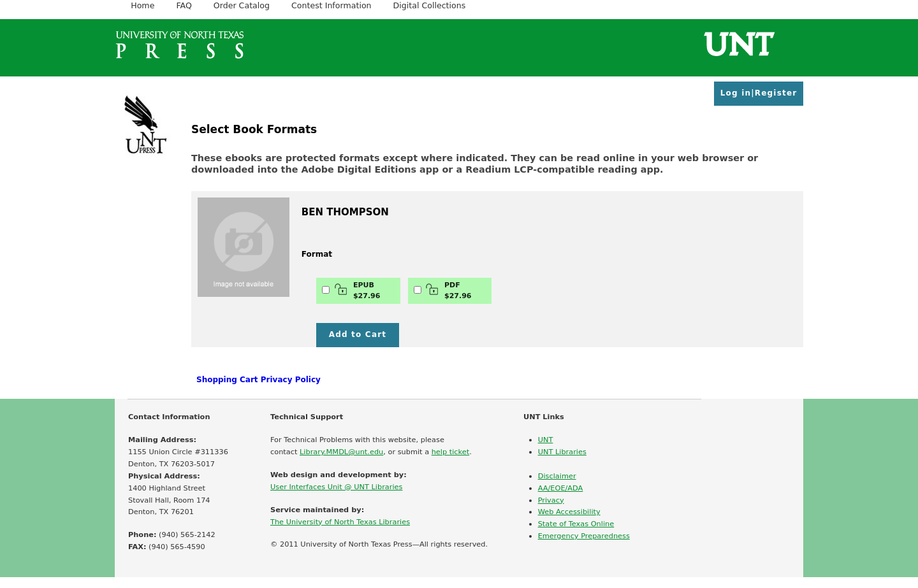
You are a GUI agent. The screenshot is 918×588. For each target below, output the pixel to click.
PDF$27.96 (448, 290)
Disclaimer (557, 476)
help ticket (450, 452)
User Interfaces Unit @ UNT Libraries (336, 487)
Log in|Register (759, 93)
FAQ (184, 5)
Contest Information (331, 5)
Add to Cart (358, 334)
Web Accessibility (569, 512)
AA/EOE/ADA (561, 488)
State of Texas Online (576, 524)
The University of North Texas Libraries (340, 522)
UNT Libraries (562, 452)
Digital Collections (430, 5)
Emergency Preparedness (584, 536)
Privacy (551, 500)
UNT (546, 440)
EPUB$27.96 (357, 290)
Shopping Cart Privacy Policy (259, 380)
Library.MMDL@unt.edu (341, 452)
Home (142, 5)
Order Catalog (242, 5)
